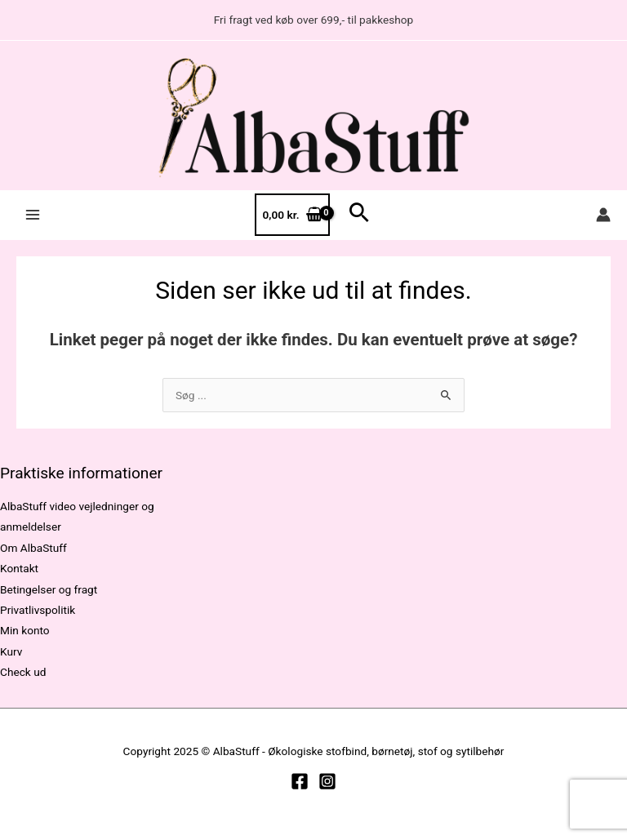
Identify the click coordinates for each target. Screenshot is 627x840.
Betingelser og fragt (49, 589)
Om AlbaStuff (33, 548)
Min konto (25, 630)
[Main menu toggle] (32, 215)
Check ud (23, 672)
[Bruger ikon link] (603, 215)
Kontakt (19, 568)
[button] (359, 215)
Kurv (11, 651)
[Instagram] (327, 781)
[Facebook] (300, 781)
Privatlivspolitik (38, 610)
